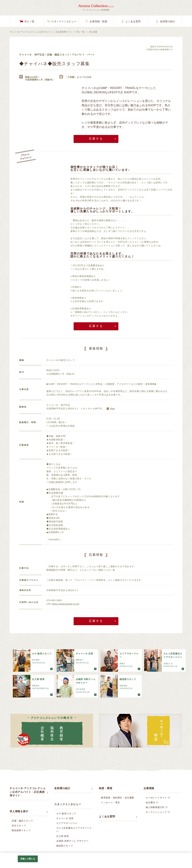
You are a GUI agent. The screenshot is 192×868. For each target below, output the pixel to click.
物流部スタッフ (65, 846)
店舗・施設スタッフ (22, 821)
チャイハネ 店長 (65, 818)
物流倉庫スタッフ (21, 830)
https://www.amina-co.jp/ (66, 604)
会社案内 (150, 802)
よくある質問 (133, 21)
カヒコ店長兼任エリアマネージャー (74, 830)
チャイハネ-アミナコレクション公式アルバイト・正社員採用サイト (41, 32)
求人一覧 (29, 21)
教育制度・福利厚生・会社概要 (118, 798)
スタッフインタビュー (64, 21)
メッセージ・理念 (110, 802)
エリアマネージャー (67, 823)
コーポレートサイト (156, 798)
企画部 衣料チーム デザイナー (72, 841)
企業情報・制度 (98, 21)
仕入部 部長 (63, 836)
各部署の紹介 (168, 21)
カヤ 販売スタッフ (66, 814)
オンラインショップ (156, 812)
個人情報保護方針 (155, 807)
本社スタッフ (19, 826)
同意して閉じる (28, 859)
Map (112, 409)
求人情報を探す (19, 811)
